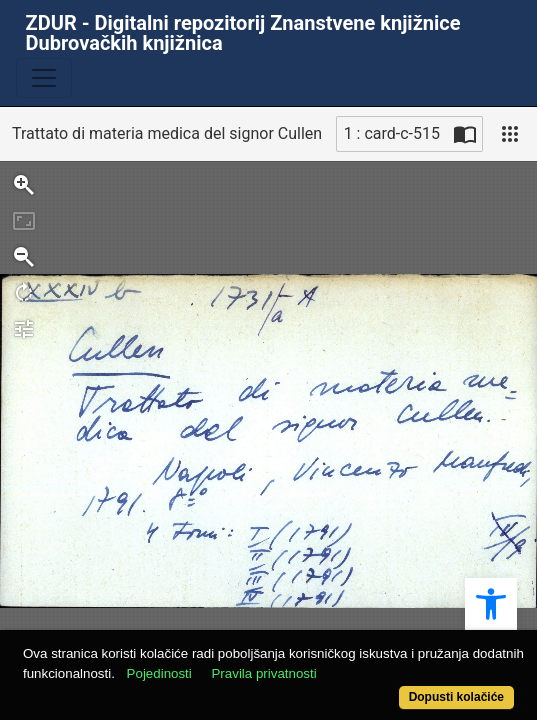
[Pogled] (510, 134)
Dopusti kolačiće (456, 697)
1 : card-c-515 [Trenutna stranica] (392, 133)
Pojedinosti (159, 673)
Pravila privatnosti (263, 673)
